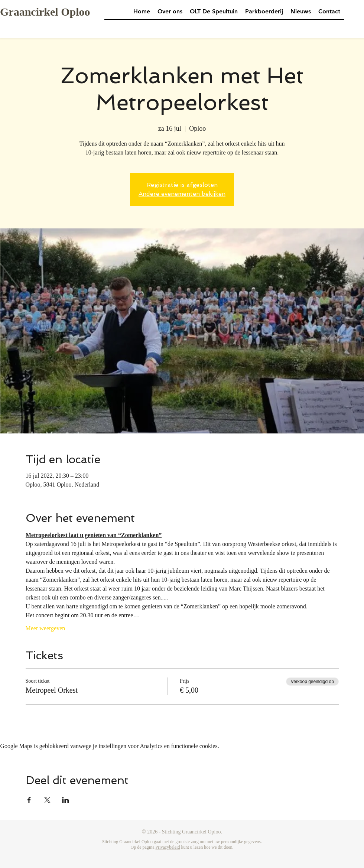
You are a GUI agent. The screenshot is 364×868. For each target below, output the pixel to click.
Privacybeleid (168, 847)
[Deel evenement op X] (47, 800)
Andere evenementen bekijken (182, 194)
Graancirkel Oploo (45, 12)
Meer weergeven (45, 628)
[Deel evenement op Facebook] (29, 800)
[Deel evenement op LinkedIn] (66, 800)
